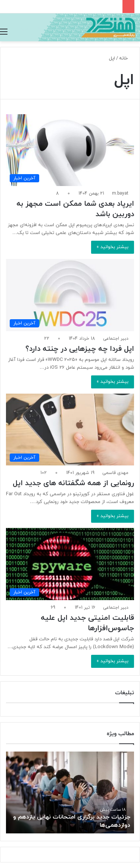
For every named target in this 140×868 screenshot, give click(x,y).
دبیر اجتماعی (116, 339)
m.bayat (120, 193)
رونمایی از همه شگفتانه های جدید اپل (73, 483)
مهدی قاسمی (115, 473)
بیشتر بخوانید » (113, 247)
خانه (127, 58)
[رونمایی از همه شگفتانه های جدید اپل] (70, 430)
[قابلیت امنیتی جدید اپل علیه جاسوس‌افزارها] (70, 564)
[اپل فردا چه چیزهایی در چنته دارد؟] (70, 295)
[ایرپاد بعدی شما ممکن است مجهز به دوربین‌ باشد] (70, 150)
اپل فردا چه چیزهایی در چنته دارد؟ (80, 349)
